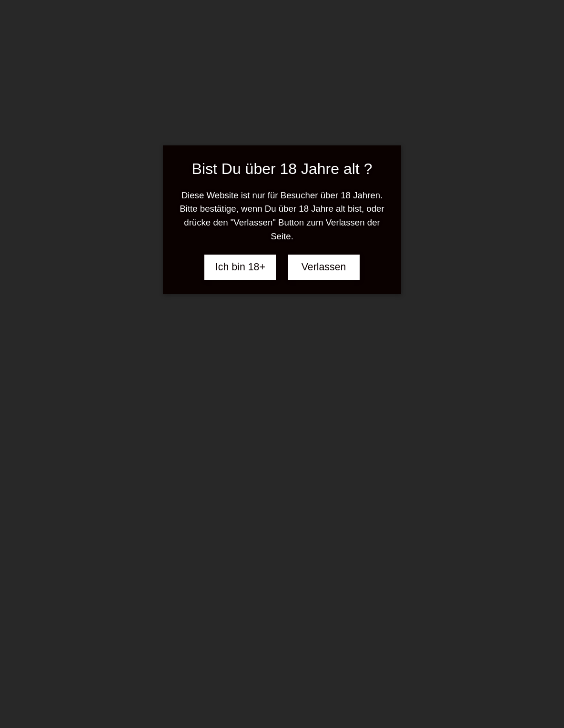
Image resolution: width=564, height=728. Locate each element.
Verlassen (324, 267)
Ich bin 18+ (240, 267)
